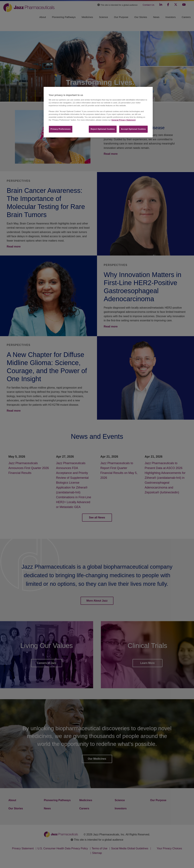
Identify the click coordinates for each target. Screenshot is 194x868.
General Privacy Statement (124, 120)
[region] (98, 112)
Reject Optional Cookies (103, 129)
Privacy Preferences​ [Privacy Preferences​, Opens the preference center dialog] (61, 129)
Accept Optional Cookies (133, 129)
